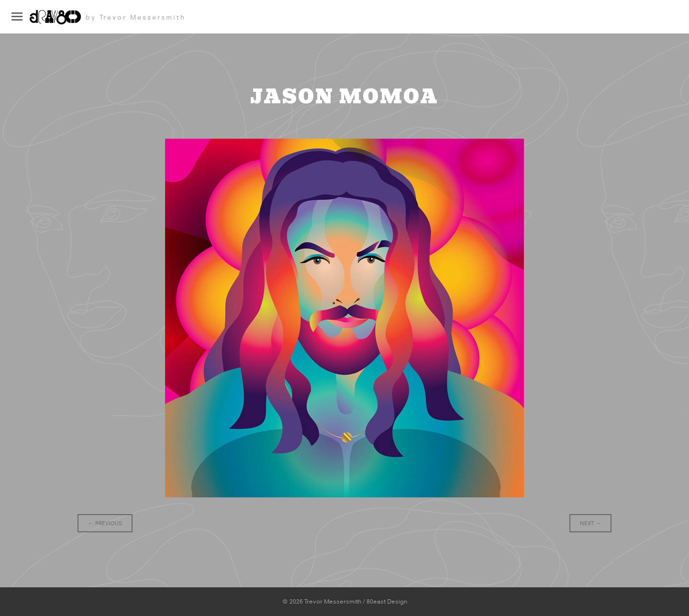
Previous (105, 523)
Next (590, 523)
